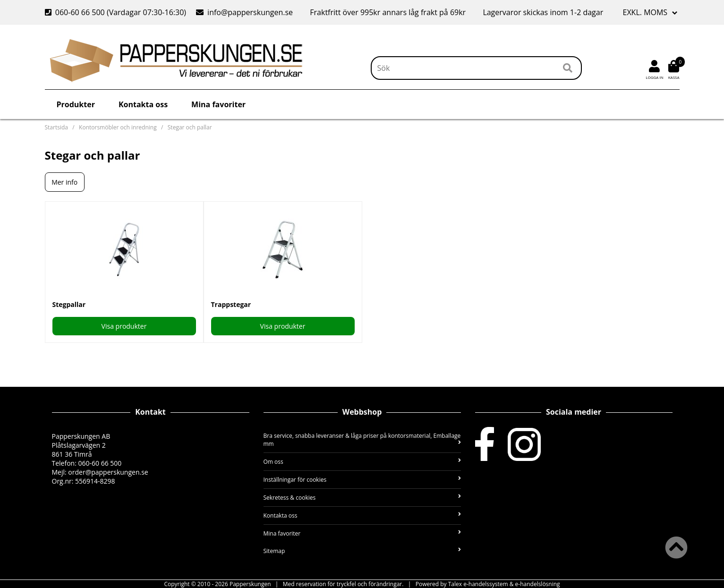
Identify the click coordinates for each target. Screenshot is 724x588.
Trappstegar (231, 304)
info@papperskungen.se (244, 12)
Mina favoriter (218, 104)
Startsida (56, 127)
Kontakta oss (143, 104)
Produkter (76, 104)
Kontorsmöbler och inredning (118, 127)
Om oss (362, 462)
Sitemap (362, 551)
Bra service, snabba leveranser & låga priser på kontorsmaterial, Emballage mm (362, 440)
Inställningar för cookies (362, 480)
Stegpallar (69, 304)
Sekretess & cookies (362, 498)
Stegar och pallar (190, 127)
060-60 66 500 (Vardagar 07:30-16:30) (117, 12)
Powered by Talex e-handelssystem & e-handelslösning (488, 584)
